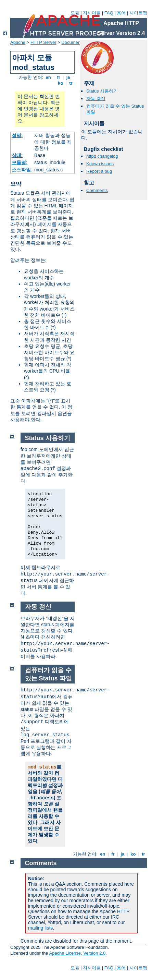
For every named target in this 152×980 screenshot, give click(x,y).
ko (61, 83)
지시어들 (92, 13)
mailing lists (40, 928)
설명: (17, 135)
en (48, 77)
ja (68, 77)
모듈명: (20, 162)
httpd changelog (102, 156)
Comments (97, 190)
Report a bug (99, 171)
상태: (17, 155)
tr (71, 83)
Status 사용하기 (102, 91)
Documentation (76, 42)
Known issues (100, 164)
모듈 (75, 13)
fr (59, 77)
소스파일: (22, 170)
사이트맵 (138, 13)
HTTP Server (43, 42)
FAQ (109, 13)
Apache (18, 42)
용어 (121, 13)
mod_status (42, 767)
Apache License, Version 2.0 (77, 953)
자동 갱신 (96, 99)
